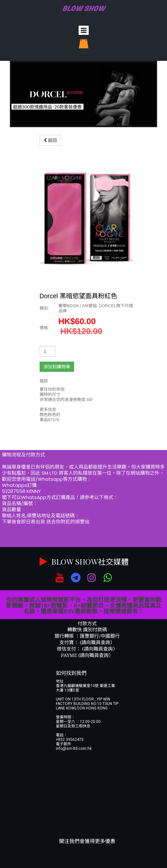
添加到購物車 (57, 367)
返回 (50, 140)
